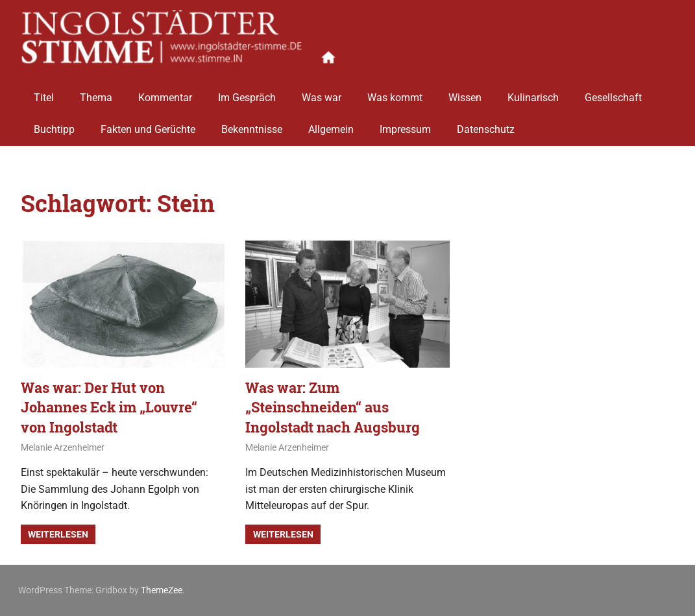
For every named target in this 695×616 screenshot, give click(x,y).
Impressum (405, 125)
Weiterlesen (58, 534)
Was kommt (395, 92)
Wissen (465, 92)
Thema (96, 92)
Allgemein (331, 125)
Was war (322, 92)
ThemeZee (162, 590)
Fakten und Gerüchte (148, 125)
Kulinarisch (533, 92)
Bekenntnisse (252, 125)
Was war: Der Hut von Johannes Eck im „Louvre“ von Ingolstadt (109, 408)
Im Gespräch (247, 92)
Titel (44, 92)
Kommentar (165, 92)
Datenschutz (486, 125)
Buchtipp (54, 125)
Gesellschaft (613, 92)
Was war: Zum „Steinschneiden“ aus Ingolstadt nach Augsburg (333, 408)
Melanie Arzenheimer (63, 447)
